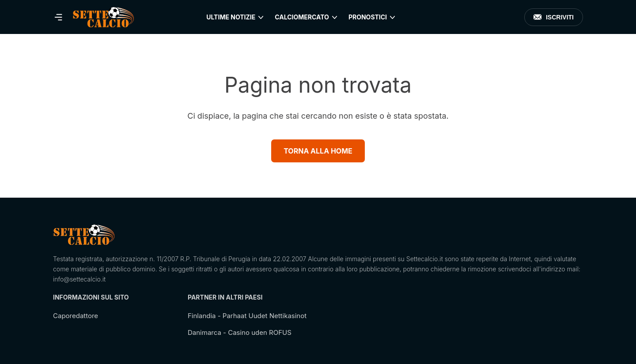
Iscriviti (554, 17)
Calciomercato (302, 17)
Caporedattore (76, 316)
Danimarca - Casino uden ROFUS (240, 332)
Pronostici (368, 17)
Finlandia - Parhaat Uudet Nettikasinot (247, 316)
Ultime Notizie (231, 17)
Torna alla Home (318, 151)
